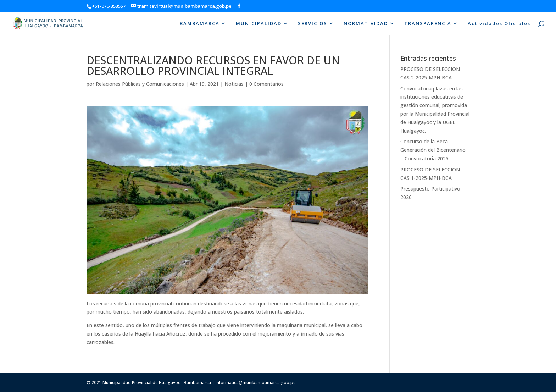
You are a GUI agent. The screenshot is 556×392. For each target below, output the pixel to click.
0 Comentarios (266, 84)
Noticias (234, 84)
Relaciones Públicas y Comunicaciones (140, 84)
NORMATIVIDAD (366, 24)
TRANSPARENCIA (428, 24)
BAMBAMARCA (200, 24)
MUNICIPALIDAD (259, 24)
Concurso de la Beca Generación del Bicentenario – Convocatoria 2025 (433, 150)
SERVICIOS (313, 24)
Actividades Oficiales (499, 24)
